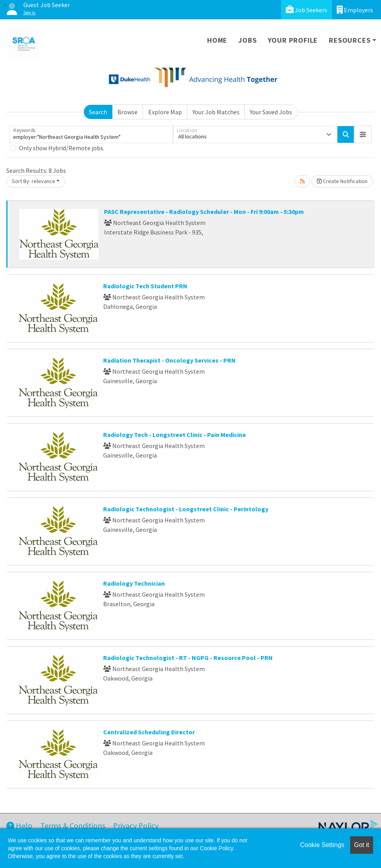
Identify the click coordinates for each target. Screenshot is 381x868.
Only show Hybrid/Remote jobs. (62, 148)
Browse (127, 112)
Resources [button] (350, 40)
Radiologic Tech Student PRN (145, 286)
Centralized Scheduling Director (149, 732)
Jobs (247, 40)
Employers (355, 10)
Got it (362, 845)
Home (217, 40)
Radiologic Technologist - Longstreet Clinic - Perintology (186, 509)
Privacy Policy (136, 825)
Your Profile (293, 40)
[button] (363, 134)
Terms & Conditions (73, 825)
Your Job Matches (216, 112)
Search (98, 112)
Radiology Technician (134, 583)
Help (19, 825)
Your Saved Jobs (271, 112)
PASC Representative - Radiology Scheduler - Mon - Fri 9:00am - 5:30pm (204, 212)
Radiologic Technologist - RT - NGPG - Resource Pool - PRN (188, 658)
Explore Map (165, 112)
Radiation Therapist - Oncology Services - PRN (169, 360)
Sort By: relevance (34, 181)
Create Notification (342, 181)
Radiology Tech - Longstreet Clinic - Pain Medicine (174, 435)
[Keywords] (91, 134)
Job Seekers (306, 10)
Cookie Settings (322, 845)
